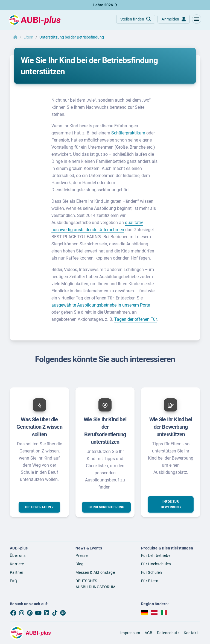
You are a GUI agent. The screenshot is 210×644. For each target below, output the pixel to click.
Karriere (17, 564)
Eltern (28, 37)
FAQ (14, 581)
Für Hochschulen (156, 564)
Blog (79, 564)
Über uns (18, 555)
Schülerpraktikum (128, 133)
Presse (81, 555)
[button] (197, 19)
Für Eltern (150, 581)
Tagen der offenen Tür (135, 319)
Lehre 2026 (105, 5)
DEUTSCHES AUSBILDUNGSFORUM (95, 584)
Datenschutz (168, 633)
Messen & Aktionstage (95, 572)
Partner (17, 572)
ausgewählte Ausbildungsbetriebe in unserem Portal (101, 305)
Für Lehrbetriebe (156, 555)
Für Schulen (151, 572)
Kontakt (191, 633)
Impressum (130, 633)
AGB (149, 633)
